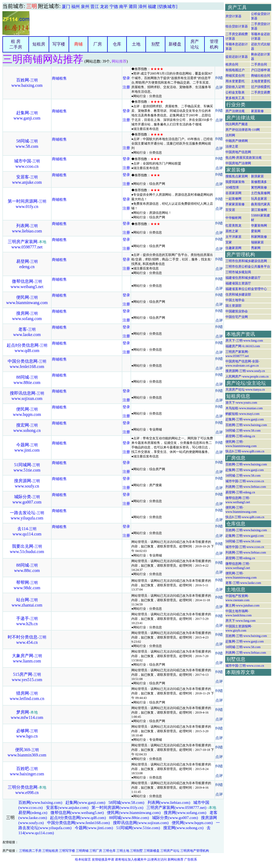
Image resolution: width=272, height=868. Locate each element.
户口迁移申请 (261, 70)
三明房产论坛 (170, 851)
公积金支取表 (235, 92)
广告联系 (191, 859)
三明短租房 (50, 851)
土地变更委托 (261, 81)
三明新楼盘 (152, 851)
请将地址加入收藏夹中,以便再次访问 (141, 859)
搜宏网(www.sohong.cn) (183, 828)
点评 (219, 87)
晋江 (95, 7)
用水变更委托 (235, 81)
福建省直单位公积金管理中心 (246, 289)
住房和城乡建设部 (238, 294)
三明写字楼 (67, 851)
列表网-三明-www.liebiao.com (246, 487)
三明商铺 (82, 851)
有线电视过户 (235, 70)
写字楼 (59, 44)
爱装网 (256, 231)
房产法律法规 (235, 111)
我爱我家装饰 (235, 182)
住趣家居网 (233, 248)
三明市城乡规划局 (238, 272)
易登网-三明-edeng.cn (240, 436)
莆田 (133, 7)
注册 (126, 87)
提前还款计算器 (237, 57)
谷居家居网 (233, 193)
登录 (126, 78)
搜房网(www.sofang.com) (185, 813)
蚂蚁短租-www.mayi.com (242, 414)
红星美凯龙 (233, 226)
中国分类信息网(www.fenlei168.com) (78, 823)
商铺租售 (59, 78)
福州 (76, 7)
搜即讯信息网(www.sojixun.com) (141, 823)
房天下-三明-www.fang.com (244, 341)
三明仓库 (109, 851)
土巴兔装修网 (261, 193)
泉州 (85, 7)
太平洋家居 (233, 237)
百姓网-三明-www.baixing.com (246, 425)
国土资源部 (233, 306)
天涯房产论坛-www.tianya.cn (245, 390)
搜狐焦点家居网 (237, 176)
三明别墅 (136, 851)
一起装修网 (233, 199)
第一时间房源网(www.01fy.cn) (117, 808)
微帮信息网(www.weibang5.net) (77, 813)
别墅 (156, 44)
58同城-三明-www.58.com (243, 431)
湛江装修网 (259, 210)
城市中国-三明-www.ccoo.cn (245, 481)
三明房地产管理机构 (195, 851)
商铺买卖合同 (235, 76)
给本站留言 (83, 859)
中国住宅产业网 (237, 317)
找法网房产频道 (237, 124)
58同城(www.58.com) (126, 803)
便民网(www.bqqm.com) (192, 823)
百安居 (230, 210)
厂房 (98, 44)
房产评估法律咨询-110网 (243, 130)
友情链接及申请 (103, 859)
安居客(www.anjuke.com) (67, 808)
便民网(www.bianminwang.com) (134, 813)
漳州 (143, 7)
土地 (136, 44)
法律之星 (232, 146)
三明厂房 (96, 851)
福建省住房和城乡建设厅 (243, 278)
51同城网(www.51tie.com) (138, 828)
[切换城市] (167, 7)
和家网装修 (259, 237)
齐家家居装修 (235, 204)
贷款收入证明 (235, 87)
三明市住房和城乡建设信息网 (246, 261)
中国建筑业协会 (237, 311)
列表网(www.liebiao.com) (169, 803)
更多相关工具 (235, 98)
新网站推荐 (175, 859)
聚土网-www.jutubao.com (242, 605)
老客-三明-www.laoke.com (243, 583)
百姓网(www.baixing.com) (40, 803)
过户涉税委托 (261, 87)
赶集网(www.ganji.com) (85, 803)
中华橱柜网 (233, 218)
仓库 (117, 44)
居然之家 (232, 231)
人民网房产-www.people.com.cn (247, 376)
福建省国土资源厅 (238, 283)
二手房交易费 (261, 92)
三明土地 (123, 851)
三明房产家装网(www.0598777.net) (176, 808)
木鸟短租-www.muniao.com (244, 408)
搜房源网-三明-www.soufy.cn (245, 371)
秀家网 (256, 248)
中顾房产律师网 (237, 141)
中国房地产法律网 (238, 163)
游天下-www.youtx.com (241, 403)
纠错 (219, 78)
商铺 (78, 44)
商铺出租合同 (261, 76)
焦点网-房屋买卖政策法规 (244, 158)
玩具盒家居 (259, 199)
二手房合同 (259, 64)
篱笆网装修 (259, 187)
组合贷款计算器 (237, 26)
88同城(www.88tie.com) (129, 818)
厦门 (66, 7)
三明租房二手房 (30, 851)
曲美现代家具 (261, 204)
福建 (152, 7)
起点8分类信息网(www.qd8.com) (78, 818)
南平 (123, 7)
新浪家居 (257, 176)
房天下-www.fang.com (240, 621)
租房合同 (232, 64)
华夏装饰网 (259, 226)
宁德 (114, 7)
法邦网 (230, 135)
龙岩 (104, 7)
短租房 (39, 44)
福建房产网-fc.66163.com (243, 346)
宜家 (229, 242)
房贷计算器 (233, 16)
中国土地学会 (235, 300)
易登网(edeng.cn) (33, 813)
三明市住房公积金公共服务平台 (248, 267)
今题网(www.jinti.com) (94, 828)
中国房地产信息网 (238, 152)
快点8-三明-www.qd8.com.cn (245, 451)
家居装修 (257, 111)
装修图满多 (259, 182)
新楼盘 (175, 44)
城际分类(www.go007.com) (175, 818)
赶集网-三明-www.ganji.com (245, 419)
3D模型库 (232, 187)
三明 (32, 6)
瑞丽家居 (257, 242)
